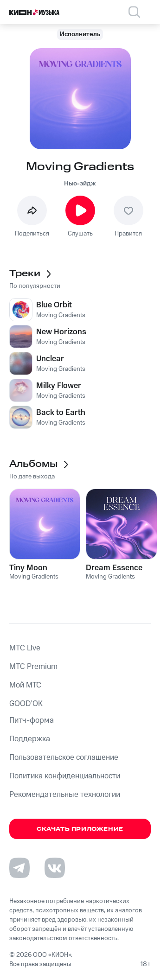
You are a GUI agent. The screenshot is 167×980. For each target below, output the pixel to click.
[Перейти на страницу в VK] (55, 868)
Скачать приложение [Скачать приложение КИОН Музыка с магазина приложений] (80, 829)
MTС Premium (33, 667)
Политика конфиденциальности (65, 776)
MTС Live (25, 648)
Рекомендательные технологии (65, 795)
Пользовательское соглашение (64, 757)
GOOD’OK (26, 704)
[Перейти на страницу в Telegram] (19, 868)
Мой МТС (25, 685)
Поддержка (30, 739)
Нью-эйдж (80, 184)
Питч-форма (32, 720)
